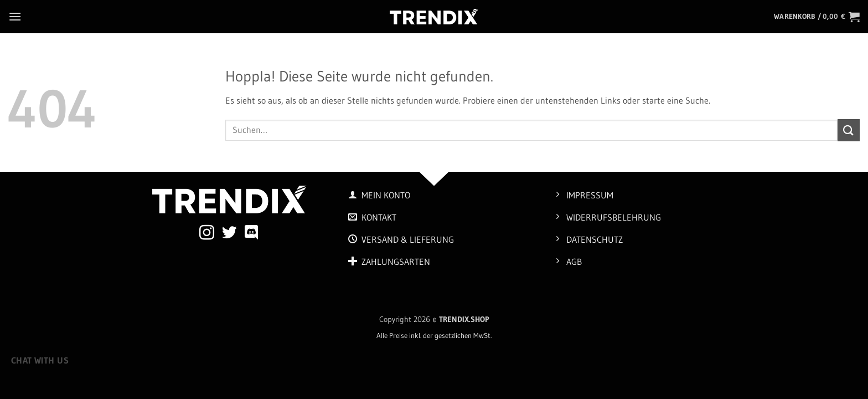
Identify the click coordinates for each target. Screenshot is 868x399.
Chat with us (40, 360)
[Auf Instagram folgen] (207, 234)
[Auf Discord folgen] (252, 234)
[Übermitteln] (849, 130)
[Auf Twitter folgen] (229, 234)
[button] (15, 16)
